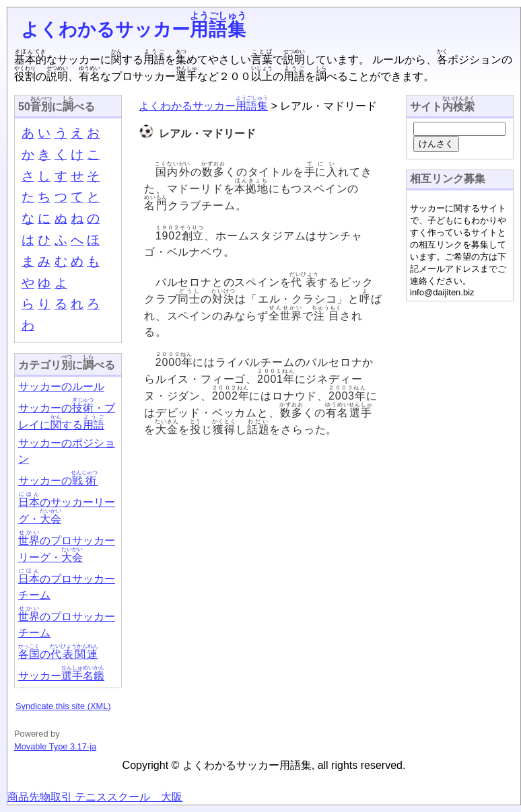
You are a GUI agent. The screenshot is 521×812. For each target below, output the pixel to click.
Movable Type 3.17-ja (55, 746)
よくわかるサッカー (134, 29)
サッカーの (58, 481)
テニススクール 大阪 (127, 797)
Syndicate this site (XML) (63, 706)
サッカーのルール (61, 386)
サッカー (61, 676)
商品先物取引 (40, 797)
